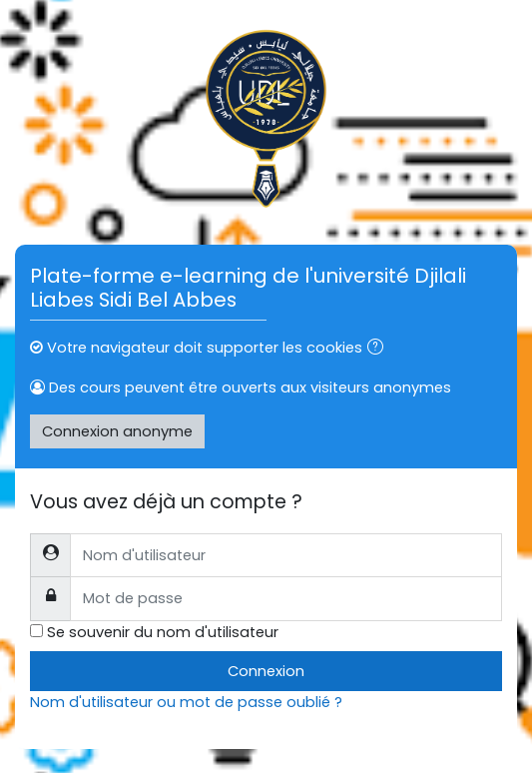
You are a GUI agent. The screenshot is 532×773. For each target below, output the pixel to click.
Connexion (266, 671)
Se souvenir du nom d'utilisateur (163, 632)
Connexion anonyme (117, 431)
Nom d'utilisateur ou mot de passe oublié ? (186, 702)
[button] (379, 349)
